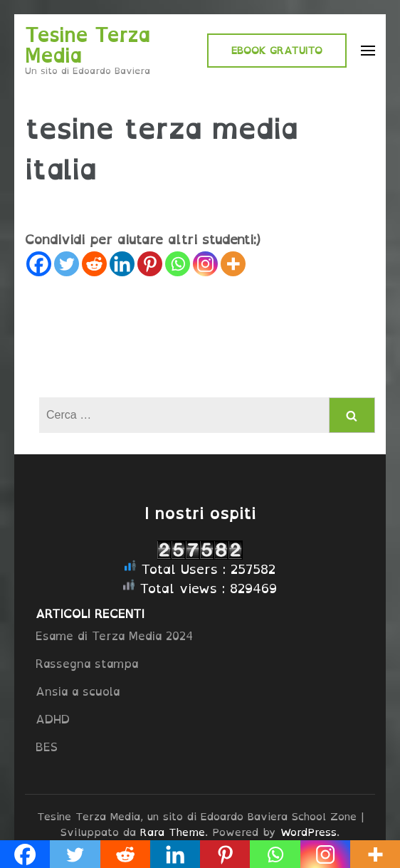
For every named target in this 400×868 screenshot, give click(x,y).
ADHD (53, 719)
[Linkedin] (122, 264)
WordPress (309, 832)
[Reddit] (94, 264)
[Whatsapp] (178, 264)
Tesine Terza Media (87, 45)
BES (47, 747)
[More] (233, 264)
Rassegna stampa (87, 664)
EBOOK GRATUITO (277, 50)
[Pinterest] (150, 264)
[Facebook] (39, 264)
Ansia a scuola (78, 691)
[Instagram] (205, 264)
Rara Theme (173, 832)
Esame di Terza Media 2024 (114, 636)
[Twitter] (67, 264)
